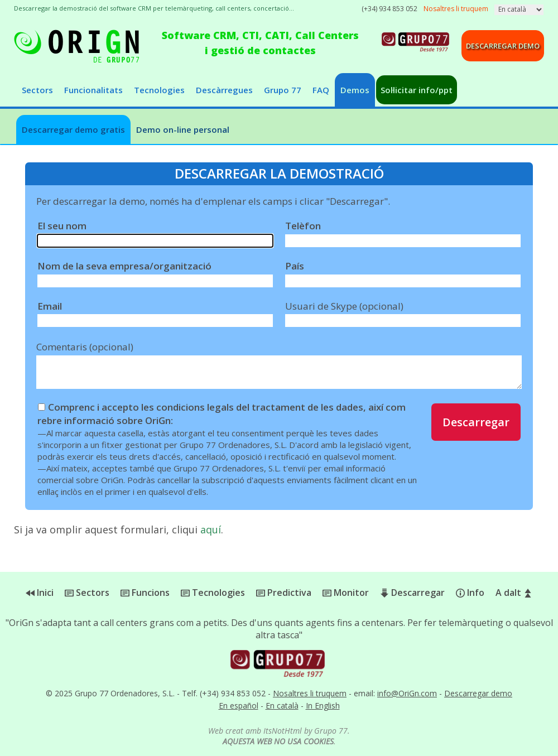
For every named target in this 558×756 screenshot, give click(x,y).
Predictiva (284, 593)
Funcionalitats (93, 90)
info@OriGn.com (407, 693)
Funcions (145, 593)
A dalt (514, 593)
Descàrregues (224, 90)
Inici (40, 593)
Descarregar (476, 422)
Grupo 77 (283, 90)
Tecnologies (159, 90)
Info (470, 593)
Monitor (346, 593)
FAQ (321, 90)
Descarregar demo (503, 46)
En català (282, 706)
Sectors (37, 90)
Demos (355, 90)
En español (239, 706)
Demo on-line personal (183, 129)
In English (323, 706)
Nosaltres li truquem (310, 693)
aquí (211, 529)
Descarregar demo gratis (73, 129)
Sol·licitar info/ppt (417, 90)
